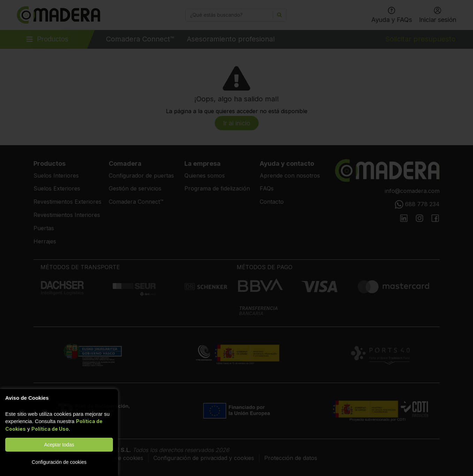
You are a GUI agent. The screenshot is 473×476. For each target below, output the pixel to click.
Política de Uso (50, 429)
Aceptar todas (59, 445)
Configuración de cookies (59, 462)
